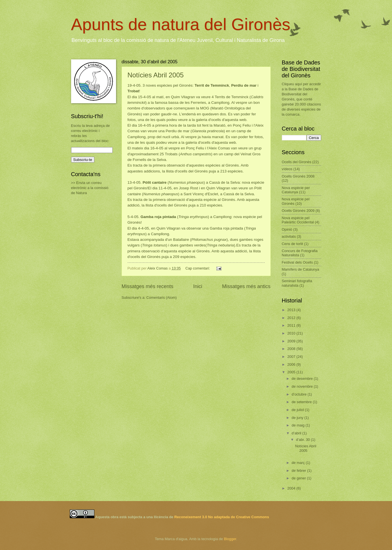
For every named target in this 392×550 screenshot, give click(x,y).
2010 (292, 333)
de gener (299, 478)
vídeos (287, 169)
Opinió (287, 229)
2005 (292, 372)
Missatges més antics (246, 286)
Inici (198, 286)
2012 (292, 318)
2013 (292, 310)
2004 (292, 488)
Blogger (230, 539)
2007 (292, 357)
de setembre (302, 402)
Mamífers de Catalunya (301, 269)
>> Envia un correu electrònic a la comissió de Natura (90, 188)
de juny (298, 418)
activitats (289, 236)
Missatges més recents (148, 286)
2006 (292, 364)
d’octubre (300, 394)
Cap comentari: (198, 268)
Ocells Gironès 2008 (298, 176)
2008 (292, 349)
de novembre (303, 386)
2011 (292, 325)
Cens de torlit (293, 244)
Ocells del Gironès (297, 162)
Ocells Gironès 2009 (298, 211)
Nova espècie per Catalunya (296, 190)
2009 (292, 341)
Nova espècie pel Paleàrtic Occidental (298, 220)
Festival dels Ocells (297, 262)
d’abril (297, 433)
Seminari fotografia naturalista (297, 283)
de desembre (303, 379)
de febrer (299, 471)
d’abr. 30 (303, 440)
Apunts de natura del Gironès (181, 24)
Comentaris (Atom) (162, 298)
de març (299, 463)
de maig (299, 425)
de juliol (298, 410)
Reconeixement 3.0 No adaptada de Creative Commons (222, 517)
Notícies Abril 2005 (156, 75)
